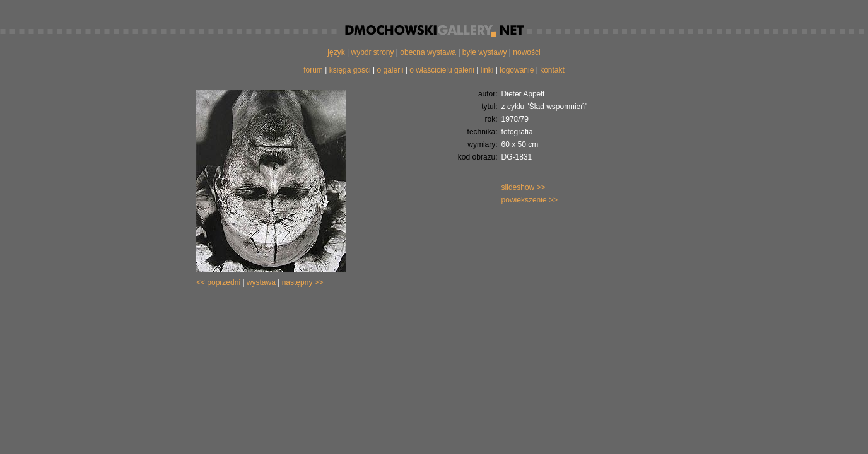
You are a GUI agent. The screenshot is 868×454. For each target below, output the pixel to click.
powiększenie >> (530, 200)
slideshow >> (524, 187)
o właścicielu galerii (442, 70)
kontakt (552, 70)
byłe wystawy (485, 52)
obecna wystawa (428, 52)
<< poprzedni (218, 282)
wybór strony (372, 52)
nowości (526, 52)
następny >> (303, 282)
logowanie (517, 70)
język (336, 52)
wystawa (261, 282)
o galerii (390, 70)
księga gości (350, 70)
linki (487, 70)
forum (313, 70)
